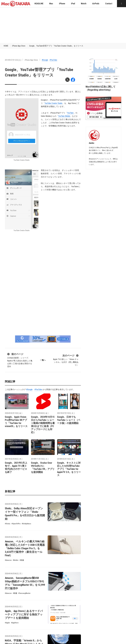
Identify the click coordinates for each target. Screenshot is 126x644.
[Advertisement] (63, 25)
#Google (45, 60)
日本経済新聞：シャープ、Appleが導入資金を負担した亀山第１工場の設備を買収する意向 (20, 360)
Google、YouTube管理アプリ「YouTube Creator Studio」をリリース (56, 46)
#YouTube (53, 60)
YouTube (70, 113)
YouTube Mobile (64, 116)
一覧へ (43, 360)
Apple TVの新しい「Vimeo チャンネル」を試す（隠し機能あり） (66, 360)
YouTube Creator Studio (53, 103)
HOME (6, 46)
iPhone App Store (19, 46)
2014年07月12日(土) (13, 60)
